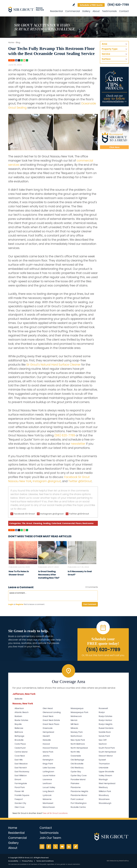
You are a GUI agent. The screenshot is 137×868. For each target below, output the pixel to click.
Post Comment (90, 604)
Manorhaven (49, 807)
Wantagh (103, 779)
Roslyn (102, 712)
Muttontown (76, 736)
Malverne (47, 799)
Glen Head (48, 708)
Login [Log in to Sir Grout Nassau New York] (11, 604)
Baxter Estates (21, 720)
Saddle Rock (105, 732)
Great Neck (48, 716)
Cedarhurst (20, 748)
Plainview (75, 783)
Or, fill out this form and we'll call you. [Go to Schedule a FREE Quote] (103, 655)
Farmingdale (21, 783)
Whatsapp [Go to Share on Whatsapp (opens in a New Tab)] (22, 60)
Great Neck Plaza (51, 724)
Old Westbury (77, 768)
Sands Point (104, 736)
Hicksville (47, 740)
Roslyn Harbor (105, 720)
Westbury (103, 787)
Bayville (18, 724)
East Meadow (21, 764)
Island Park (48, 752)
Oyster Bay (76, 772)
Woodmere (104, 799)
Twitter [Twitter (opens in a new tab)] (55, 847)
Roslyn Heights (106, 724)
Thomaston (104, 764)
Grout (29, 523)
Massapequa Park (79, 712)
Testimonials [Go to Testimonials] (109, 11)
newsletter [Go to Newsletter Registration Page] (78, 444)
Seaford (103, 744)
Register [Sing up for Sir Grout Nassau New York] (20, 604)
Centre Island (21, 752)
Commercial (68, 523)
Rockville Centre (78, 807)
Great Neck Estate (51, 720)
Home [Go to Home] (11, 42)
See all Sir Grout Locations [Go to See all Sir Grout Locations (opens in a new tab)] (55, 813)
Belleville (19, 699)
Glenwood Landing (52, 712)
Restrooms (88, 523)
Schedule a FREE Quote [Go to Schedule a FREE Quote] (91, 5)
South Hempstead (107, 752)
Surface (106, 59)
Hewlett (46, 736)
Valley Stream (105, 775)
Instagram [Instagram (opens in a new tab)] (42, 847)
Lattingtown (48, 772)
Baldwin (18, 716)
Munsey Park (77, 732)
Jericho (46, 756)
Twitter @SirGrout (80, 481)
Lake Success (49, 768)
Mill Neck (75, 724)
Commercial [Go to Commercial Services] (73, 11)
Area (104, 44)
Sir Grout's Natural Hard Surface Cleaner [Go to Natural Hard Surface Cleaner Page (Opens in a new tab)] (53, 365)
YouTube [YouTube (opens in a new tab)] (62, 847)
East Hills (19, 760)
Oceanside (76, 756)
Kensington (48, 760)
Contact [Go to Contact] (124, 11)
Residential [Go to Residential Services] (56, 11)
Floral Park (20, 787)
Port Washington (79, 803)
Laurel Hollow (49, 775)
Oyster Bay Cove (79, 775)
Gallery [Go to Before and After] (86, 11)
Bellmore (19, 732)
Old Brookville (77, 764)
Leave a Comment (21, 587)
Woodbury (104, 795)
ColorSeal (56, 523)
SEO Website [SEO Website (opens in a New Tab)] (112, 861)
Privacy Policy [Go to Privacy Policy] (27, 861)
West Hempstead (107, 783)
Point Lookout (77, 799)
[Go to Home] (27, 9)
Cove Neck (20, 756)
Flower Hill (19, 791)
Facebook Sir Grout (24, 514)
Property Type (110, 49)
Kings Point (48, 764)
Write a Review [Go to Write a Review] (74, 5)
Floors (79, 523)
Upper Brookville (106, 772)
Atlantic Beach (22, 712)
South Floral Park (107, 748)
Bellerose (19, 728)
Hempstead (48, 732)
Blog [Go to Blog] (18, 42)
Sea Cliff (103, 740)
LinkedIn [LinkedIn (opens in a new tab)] (69, 847)
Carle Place (20, 744)
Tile (24, 523)
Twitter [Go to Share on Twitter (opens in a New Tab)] (19, 60)
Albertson (19, 708)
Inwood (46, 744)
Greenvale (48, 728)
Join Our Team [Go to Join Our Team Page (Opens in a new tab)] (50, 838)
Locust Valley (49, 787)
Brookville (19, 740)
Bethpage (19, 736)
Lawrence (47, 779)
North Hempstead (79, 748)
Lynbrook (47, 795)
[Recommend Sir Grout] (114, 129)
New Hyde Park (78, 740)
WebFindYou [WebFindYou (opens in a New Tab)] (124, 861)
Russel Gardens (106, 728)
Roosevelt (103, 708)
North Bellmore (78, 744)
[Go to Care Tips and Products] (114, 87)
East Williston (21, 775)
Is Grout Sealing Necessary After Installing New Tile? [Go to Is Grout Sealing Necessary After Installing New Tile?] (49, 575)
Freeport (19, 799)
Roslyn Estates (105, 716)
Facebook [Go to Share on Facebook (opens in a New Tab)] (16, 60)
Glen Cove (20, 807)
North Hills (75, 752)
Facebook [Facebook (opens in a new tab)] (49, 847)
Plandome (76, 787)
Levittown (47, 783)
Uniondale (103, 768)
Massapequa (77, 708)
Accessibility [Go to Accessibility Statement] (13, 861)
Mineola (74, 728)
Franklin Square (22, 795)
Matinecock (76, 716)
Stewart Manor (106, 756)
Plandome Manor (79, 795)
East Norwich (21, 768)
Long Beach (48, 791)
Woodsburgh (105, 803)
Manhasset (48, 803)
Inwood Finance (50, 748)
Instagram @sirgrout (47, 481)
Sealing (47, 523)
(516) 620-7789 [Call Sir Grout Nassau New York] (118, 5)
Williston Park (105, 791)
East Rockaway (22, 772)
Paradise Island (78, 779)
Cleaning (38, 523)
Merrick (74, 720)
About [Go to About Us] (96, 11)
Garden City (20, 803)
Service (106, 54)
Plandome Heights (79, 791)
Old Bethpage (77, 760)
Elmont (18, 779)
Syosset (102, 760)
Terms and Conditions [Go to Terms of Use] (45, 861)
